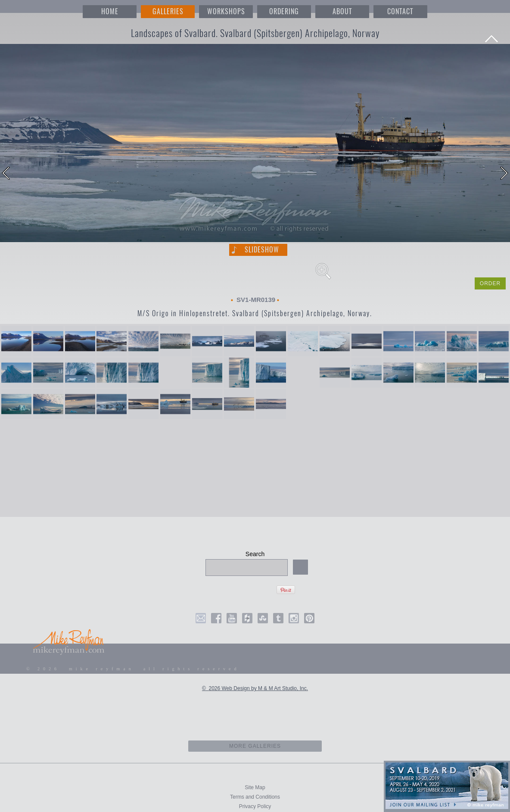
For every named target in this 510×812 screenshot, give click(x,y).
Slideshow (262, 250)
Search (255, 554)
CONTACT (400, 11)
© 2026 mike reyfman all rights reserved (133, 669)
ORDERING (284, 11)
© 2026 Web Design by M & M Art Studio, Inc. (255, 688)
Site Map (255, 787)
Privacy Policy (255, 806)
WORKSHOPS (226, 11)
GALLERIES (168, 11)
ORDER (490, 283)
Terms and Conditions (255, 797)
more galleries (255, 746)
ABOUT (342, 11)
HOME (110, 11)
